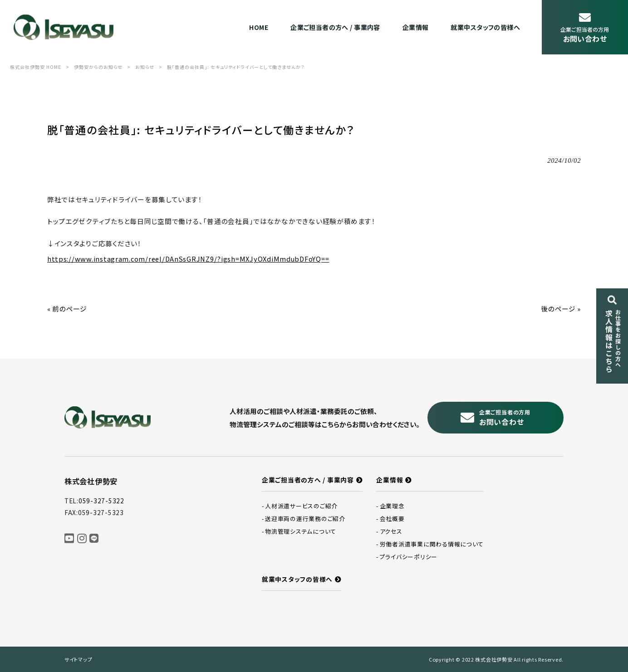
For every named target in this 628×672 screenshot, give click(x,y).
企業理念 (392, 506)
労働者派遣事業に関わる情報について (432, 544)
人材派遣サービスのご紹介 (301, 506)
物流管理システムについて (301, 531)
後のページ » (561, 309)
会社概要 (392, 519)
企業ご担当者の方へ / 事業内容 (308, 480)
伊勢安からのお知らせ (98, 67)
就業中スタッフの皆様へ (297, 579)
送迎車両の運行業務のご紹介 (305, 519)
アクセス (391, 531)
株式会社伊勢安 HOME (36, 67)
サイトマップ (78, 659)
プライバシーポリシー (409, 557)
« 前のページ (67, 309)
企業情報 (390, 480)
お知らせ (145, 67)
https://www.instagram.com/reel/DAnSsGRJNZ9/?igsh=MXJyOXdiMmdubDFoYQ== (188, 259)
